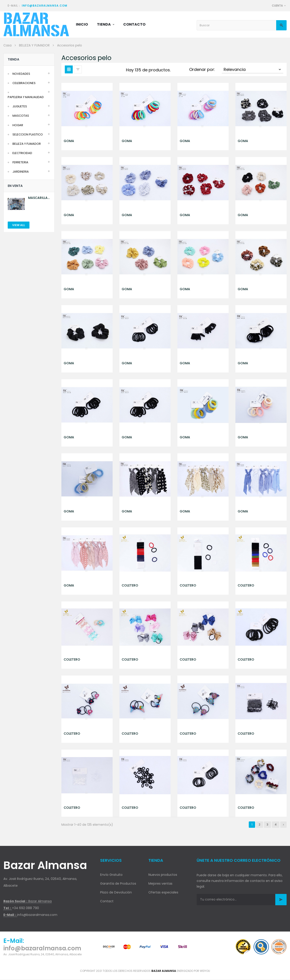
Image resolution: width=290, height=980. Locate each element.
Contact (107, 901)
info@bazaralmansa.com (45, 6)
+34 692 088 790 (25, 908)
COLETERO (130, 585)
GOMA (69, 141)
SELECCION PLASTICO (28, 134)
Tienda (13, 59)
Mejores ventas (160, 883)
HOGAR (18, 125)
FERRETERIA (20, 162)
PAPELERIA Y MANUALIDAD (26, 97)
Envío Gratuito (111, 875)
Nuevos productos (163, 875)
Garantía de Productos (118, 883)
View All (19, 225)
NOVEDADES (21, 74)
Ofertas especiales (163, 892)
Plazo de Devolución (116, 892)
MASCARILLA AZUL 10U (38, 198)
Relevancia (253, 69)
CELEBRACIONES (24, 83)
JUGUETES (20, 106)
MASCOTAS (21, 116)
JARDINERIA (21, 172)
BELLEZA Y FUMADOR (27, 144)
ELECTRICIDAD (22, 153)
